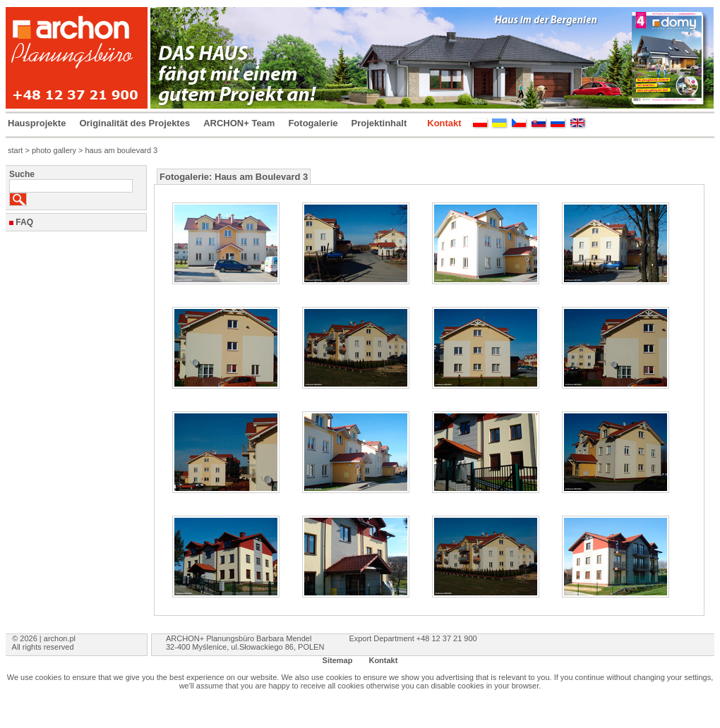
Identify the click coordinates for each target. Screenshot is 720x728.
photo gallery (54, 150)
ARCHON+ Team (239, 123)
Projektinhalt (379, 123)
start (15, 150)
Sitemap (338, 660)
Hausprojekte (37, 123)
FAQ (24, 222)
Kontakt (444, 123)
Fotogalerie (313, 123)
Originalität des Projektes (134, 123)
